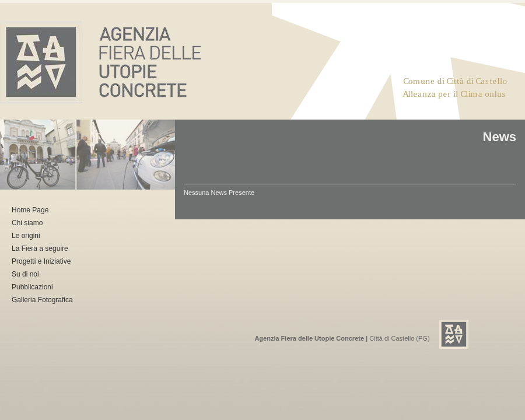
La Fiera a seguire (40, 249)
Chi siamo (27, 223)
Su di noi (25, 274)
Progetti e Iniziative (41, 261)
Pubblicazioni (32, 287)
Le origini (26, 236)
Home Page (30, 210)
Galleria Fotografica (42, 300)
